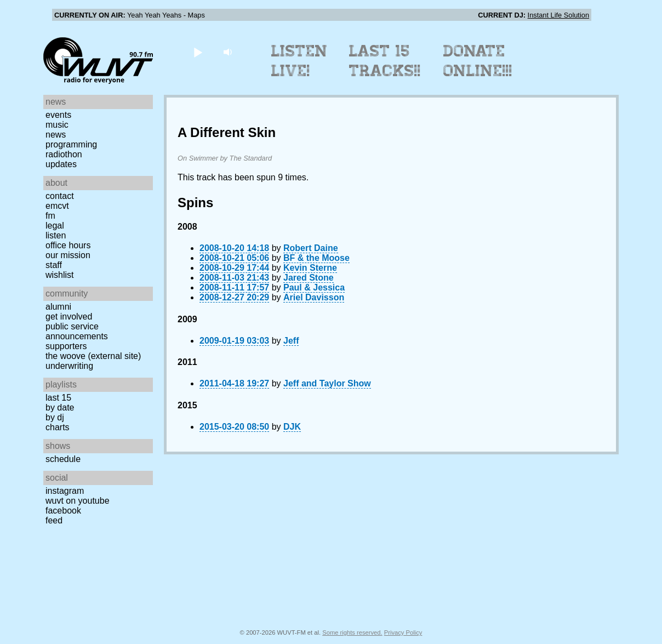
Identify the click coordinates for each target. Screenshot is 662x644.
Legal (55, 226)
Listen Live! (299, 61)
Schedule (63, 459)
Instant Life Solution (558, 15)
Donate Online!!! (478, 61)
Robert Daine (311, 248)
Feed (54, 520)
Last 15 (58, 398)
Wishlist (60, 275)
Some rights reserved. (352, 632)
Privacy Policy (403, 632)
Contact (60, 196)
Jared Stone (309, 278)
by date (60, 408)
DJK (292, 427)
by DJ (55, 417)
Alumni (58, 307)
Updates (61, 164)
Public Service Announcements (77, 331)
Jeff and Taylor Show (327, 383)
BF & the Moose (316, 258)
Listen (56, 235)
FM (50, 216)
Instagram (65, 491)
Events (58, 115)
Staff (54, 265)
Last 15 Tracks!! (385, 61)
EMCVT (57, 206)
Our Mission (68, 255)
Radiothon (64, 154)
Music (57, 125)
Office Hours (68, 245)
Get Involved (69, 317)
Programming (71, 144)
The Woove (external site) (93, 356)
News (56, 135)
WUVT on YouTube (78, 501)
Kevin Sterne (310, 268)
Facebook (63, 511)
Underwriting (69, 366)
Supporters (66, 346)
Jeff (291, 341)
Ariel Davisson (314, 297)
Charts (58, 427)
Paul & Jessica (314, 287)
